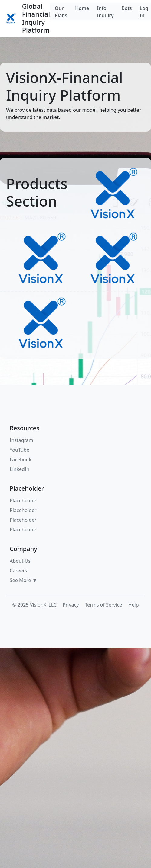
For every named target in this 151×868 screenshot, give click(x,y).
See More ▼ (23, 580)
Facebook (21, 460)
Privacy (71, 605)
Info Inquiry (105, 12)
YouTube (20, 450)
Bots (126, 8)
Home (82, 8)
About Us (20, 561)
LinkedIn (20, 469)
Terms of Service (104, 605)
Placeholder (23, 501)
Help (134, 605)
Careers (18, 571)
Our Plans (61, 12)
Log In (144, 12)
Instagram (21, 440)
